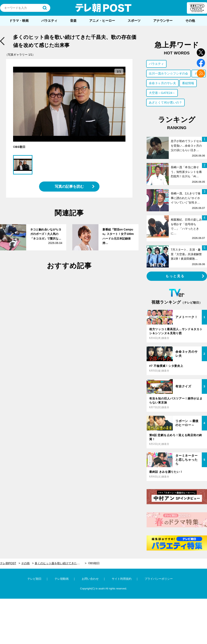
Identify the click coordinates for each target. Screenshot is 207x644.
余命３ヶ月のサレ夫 (162, 83)
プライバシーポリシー (159, 579)
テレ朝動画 (62, 579)
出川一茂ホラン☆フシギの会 (168, 73)
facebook (201, 63)
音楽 (73, 21)
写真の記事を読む (69, 187)
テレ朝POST (103, 8)
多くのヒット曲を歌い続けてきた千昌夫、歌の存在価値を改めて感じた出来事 (61, 563)
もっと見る (175, 276)
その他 (190, 21)
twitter (201, 52)
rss (201, 73)
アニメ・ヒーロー (102, 21)
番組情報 (188, 83)
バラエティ (49, 21)
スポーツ (134, 21)
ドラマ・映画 (19, 21)
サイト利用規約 (122, 579)
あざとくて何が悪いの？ (165, 102)
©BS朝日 (94, 563)
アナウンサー (163, 21)
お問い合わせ (90, 579)
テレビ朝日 (34, 579)
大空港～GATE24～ (162, 93)
